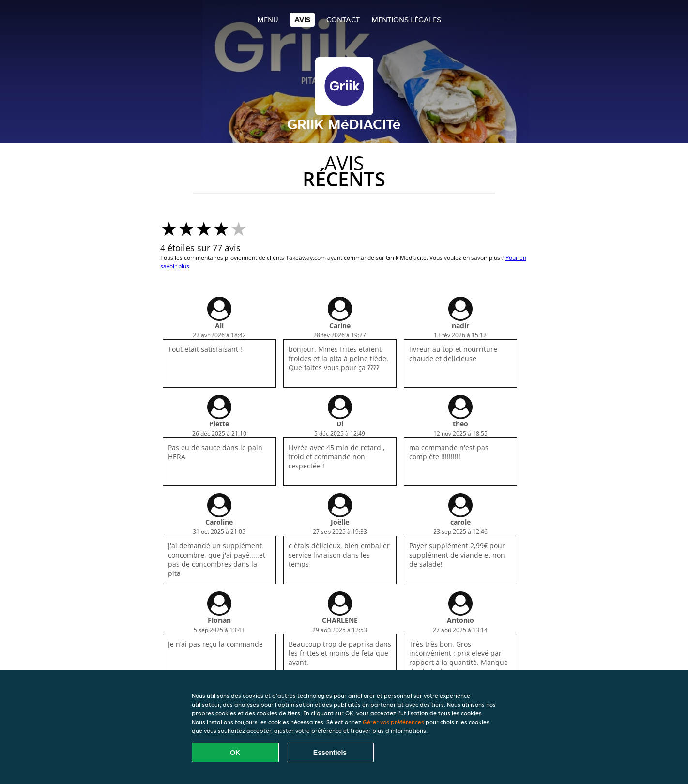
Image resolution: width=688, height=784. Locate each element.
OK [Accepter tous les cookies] (235, 753)
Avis (302, 20)
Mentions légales (406, 20)
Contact (343, 20)
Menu (268, 20)
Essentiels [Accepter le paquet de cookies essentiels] (330, 753)
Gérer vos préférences (393, 722)
